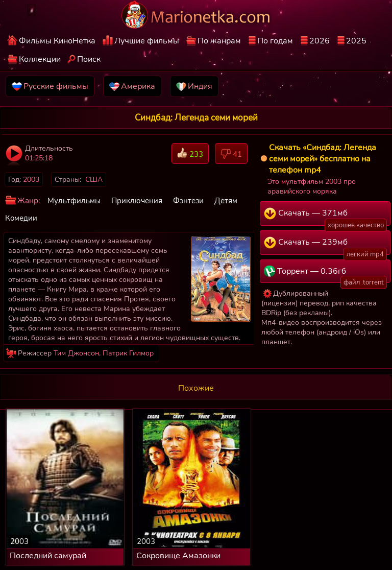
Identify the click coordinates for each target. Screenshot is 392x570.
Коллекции (40, 59)
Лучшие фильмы (147, 41)
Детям (226, 201)
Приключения (137, 201)
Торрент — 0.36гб (325, 274)
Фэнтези (188, 201)
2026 (320, 41)
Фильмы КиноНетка (57, 41)
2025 (356, 41)
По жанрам (219, 41)
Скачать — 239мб (325, 246)
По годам (275, 41)
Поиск (89, 59)
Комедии (21, 218)
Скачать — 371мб (325, 217)
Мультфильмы (74, 201)
